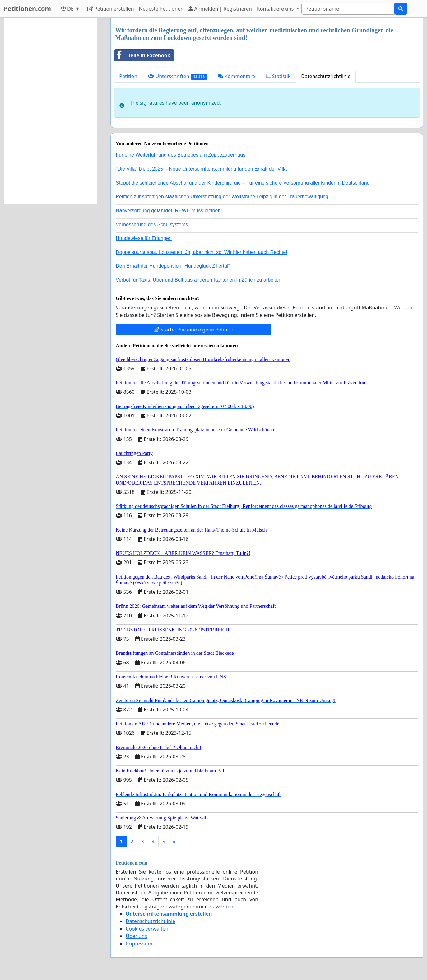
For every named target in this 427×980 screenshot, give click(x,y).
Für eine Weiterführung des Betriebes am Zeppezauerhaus (181, 155)
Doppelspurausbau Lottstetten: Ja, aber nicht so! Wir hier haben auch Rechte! (201, 252)
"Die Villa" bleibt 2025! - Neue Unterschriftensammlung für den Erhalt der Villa (201, 169)
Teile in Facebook (142, 55)
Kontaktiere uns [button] (276, 9)
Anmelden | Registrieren (220, 9)
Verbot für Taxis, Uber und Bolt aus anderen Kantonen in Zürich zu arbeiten (198, 280)
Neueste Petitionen (161, 9)
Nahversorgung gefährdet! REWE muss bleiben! (169, 211)
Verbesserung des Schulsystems (152, 225)
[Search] (348, 9)
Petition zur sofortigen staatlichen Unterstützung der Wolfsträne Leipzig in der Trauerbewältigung (222, 197)
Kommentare (237, 76)
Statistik (278, 76)
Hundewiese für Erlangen (144, 238)
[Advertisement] (50, 111)
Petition (128, 76)
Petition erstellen (111, 9)
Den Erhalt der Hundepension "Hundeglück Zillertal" (173, 266)
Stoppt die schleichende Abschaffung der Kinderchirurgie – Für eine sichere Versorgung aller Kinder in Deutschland (243, 183)
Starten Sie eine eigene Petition (194, 330)
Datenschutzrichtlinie (326, 76)
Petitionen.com (27, 9)
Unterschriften (177, 76)
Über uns (136, 936)
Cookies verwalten (147, 929)
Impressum (139, 944)
